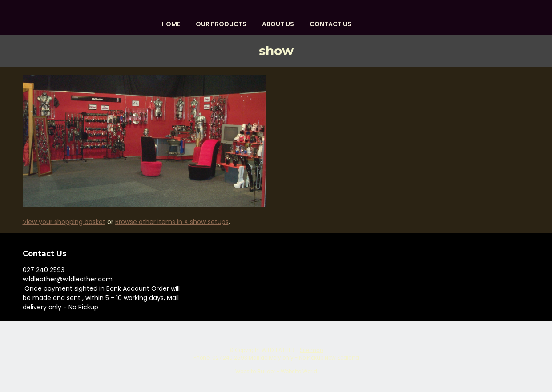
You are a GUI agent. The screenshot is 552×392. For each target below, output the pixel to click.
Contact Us (330, 24)
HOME (171, 24)
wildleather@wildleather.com (68, 279)
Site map (311, 350)
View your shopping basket (64, 222)
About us (278, 24)
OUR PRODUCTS (221, 24)
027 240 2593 (44, 270)
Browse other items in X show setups (172, 222)
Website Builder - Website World (276, 372)
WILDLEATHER (278, 350)
